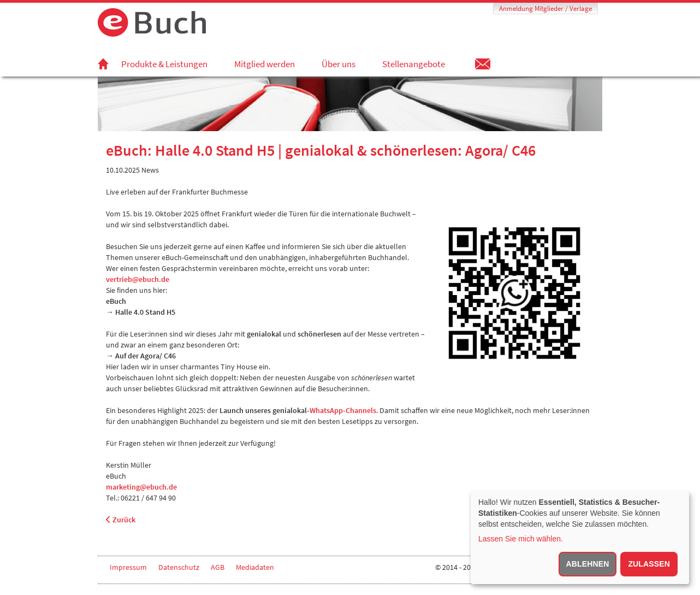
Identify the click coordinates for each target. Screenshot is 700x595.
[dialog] (580, 538)
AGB (218, 567)
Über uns (339, 64)
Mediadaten (255, 567)
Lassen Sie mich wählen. (521, 539)
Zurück (121, 520)
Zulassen (649, 564)
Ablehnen (588, 564)
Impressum (128, 567)
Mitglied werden (265, 64)
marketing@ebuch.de (141, 487)
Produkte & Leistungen (164, 64)
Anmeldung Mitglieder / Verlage (545, 8)
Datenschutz (179, 567)
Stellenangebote (414, 64)
